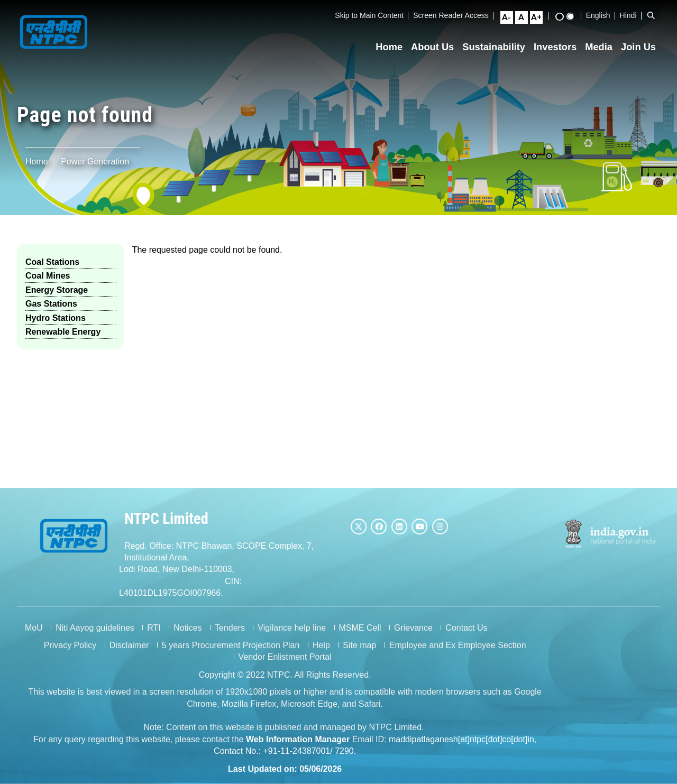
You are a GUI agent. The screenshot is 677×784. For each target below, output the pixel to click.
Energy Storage (57, 290)
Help (321, 655)
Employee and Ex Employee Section (458, 655)
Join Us (643, 47)
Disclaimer (129, 655)
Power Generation (95, 162)
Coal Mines (48, 276)
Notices (187, 637)
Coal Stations (52, 262)
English (602, 15)
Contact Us (466, 637)
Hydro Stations (56, 318)
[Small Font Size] (511, 17)
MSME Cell (360, 637)
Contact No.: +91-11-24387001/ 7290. (285, 760)
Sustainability (498, 47)
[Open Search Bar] (655, 15)
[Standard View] (574, 16)
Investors (559, 47)
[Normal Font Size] (526, 17)
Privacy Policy (70, 655)
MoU (34, 637)
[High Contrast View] (564, 17)
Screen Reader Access (455, 15)
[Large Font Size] (541, 17)
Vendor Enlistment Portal (285, 667)
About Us (437, 47)
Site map (359, 655)
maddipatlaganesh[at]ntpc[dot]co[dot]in (461, 749)
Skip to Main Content (374, 15)
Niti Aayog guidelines (95, 637)
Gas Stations (51, 304)
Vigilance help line (292, 637)
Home (394, 47)
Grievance (413, 637)
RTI (154, 637)
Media (603, 47)
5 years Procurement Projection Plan (231, 655)
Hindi (633, 15)
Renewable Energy (63, 332)
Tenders (230, 637)
